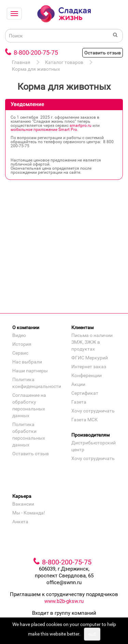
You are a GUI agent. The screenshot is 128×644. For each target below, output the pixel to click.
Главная (21, 62)
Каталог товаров (64, 62)
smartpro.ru (81, 125)
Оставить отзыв (103, 53)
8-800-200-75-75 (36, 53)
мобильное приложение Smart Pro (44, 130)
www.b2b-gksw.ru (64, 601)
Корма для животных (36, 69)
